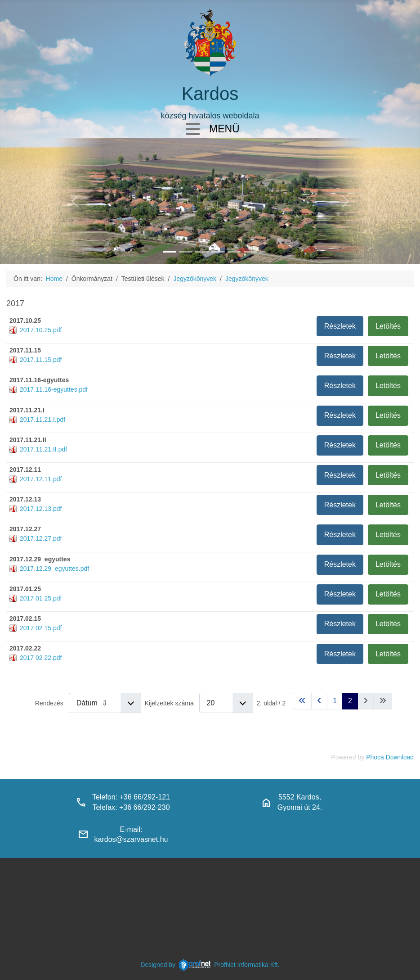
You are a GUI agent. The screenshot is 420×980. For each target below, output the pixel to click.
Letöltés (388, 326)
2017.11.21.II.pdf (43, 449)
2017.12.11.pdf (41, 479)
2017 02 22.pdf (41, 658)
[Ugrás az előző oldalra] (319, 701)
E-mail (130, 829)
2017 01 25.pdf (41, 598)
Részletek (340, 326)
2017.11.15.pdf (41, 360)
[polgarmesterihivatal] (218, 252)
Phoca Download (390, 757)
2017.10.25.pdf (41, 330)
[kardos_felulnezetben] (170, 252)
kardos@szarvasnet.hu (131, 839)
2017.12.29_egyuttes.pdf (54, 569)
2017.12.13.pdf (41, 509)
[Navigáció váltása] (193, 130)
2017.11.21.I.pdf (42, 420)
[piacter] (234, 252)
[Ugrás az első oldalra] (302, 701)
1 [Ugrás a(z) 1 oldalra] (335, 701)
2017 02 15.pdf (41, 628)
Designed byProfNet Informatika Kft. (210, 965)
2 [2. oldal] (350, 701)
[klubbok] (250, 252)
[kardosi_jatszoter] (202, 252)
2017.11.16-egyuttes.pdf (54, 389)
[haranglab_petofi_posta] (186, 252)
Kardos (210, 94)
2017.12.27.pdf (41, 538)
